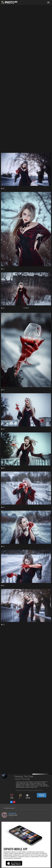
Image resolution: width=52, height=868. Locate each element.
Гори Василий (12, 813)
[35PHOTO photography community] (9, 2)
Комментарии (9, 808)
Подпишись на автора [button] (42, 795)
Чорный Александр (22, 779)
